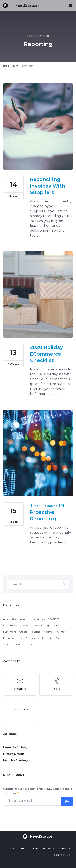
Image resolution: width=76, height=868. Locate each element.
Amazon (25, 619)
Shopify (8, 644)
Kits (20, 638)
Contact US (62, 855)
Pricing (11, 849)
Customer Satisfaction (16, 625)
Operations (32, 638)
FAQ (36, 849)
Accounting (10, 619)
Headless (35, 632)
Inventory (61, 632)
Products (47, 638)
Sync (18, 644)
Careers (65, 849)
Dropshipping (41, 625)
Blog (16, 66)
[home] (21, 5)
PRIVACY (49, 849)
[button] (71, 5)
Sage (58, 638)
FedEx (56, 625)
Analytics (39, 619)
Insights (48, 632)
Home (6, 66)
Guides (23, 632)
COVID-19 (54, 619)
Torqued (29, 644)
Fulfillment (10, 632)
